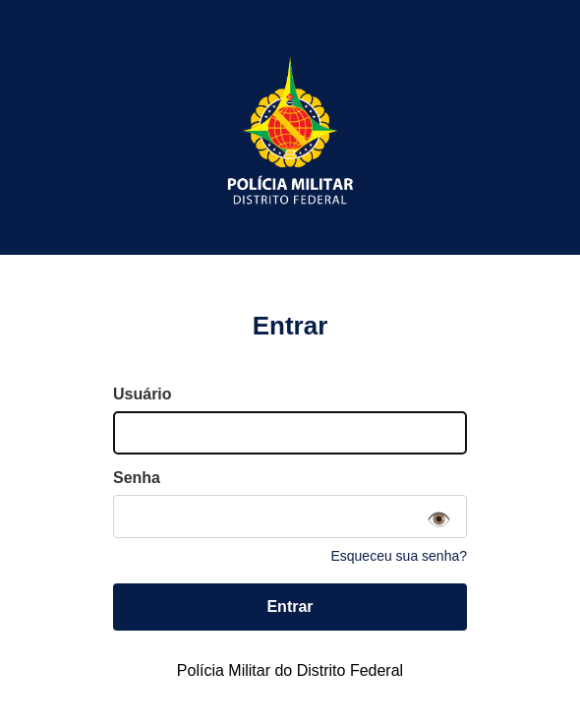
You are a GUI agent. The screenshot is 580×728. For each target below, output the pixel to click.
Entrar (290, 607)
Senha (137, 478)
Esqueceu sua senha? (399, 556)
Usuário (143, 394)
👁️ (439, 519)
